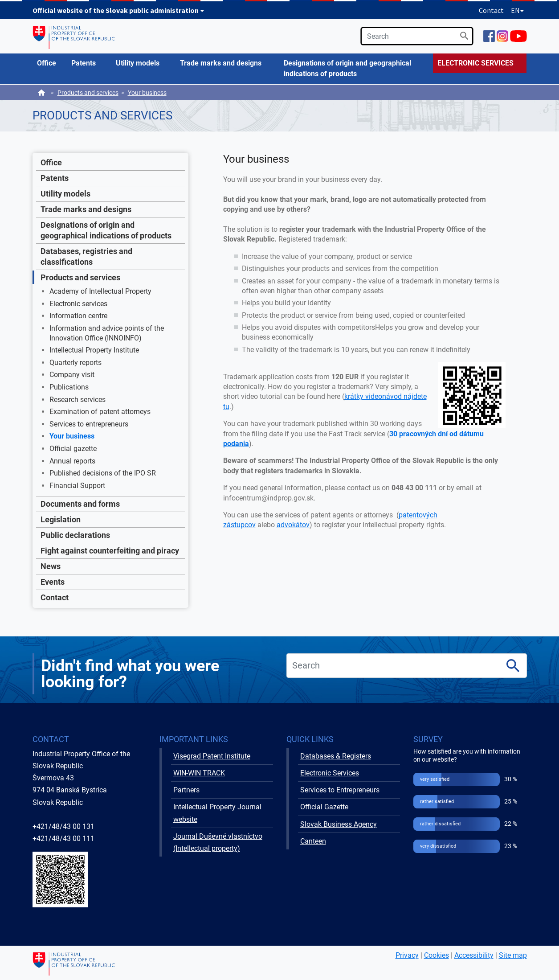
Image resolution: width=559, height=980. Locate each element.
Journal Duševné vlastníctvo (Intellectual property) (218, 842)
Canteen (313, 841)
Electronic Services (330, 773)
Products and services (88, 93)
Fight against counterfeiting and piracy (110, 551)
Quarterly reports (75, 363)
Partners (186, 790)
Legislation (61, 519)
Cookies (437, 955)
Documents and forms (80, 504)
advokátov (293, 525)
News (51, 566)
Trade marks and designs (86, 209)
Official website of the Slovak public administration (118, 10)
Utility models (65, 194)
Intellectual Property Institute (94, 350)
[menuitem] (50, 63)
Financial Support (77, 486)
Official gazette (73, 449)
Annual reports (72, 461)
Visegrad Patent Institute (212, 756)
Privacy (407, 955)
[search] (417, 36)
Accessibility (474, 955)
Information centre (78, 316)
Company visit (72, 375)
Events (53, 582)
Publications (69, 387)
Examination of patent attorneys (100, 412)
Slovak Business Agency (339, 824)
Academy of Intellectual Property (100, 291)
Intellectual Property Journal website (217, 813)
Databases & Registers (336, 756)
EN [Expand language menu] (518, 10)
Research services (78, 400)
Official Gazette (324, 807)
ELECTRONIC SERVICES (475, 63)
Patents (55, 178)
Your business (147, 93)
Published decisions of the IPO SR (103, 473)
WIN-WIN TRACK (199, 773)
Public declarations (75, 535)
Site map (513, 955)
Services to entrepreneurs (89, 424)
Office (51, 162)
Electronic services (78, 304)
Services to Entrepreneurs (340, 790)
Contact (491, 10)
